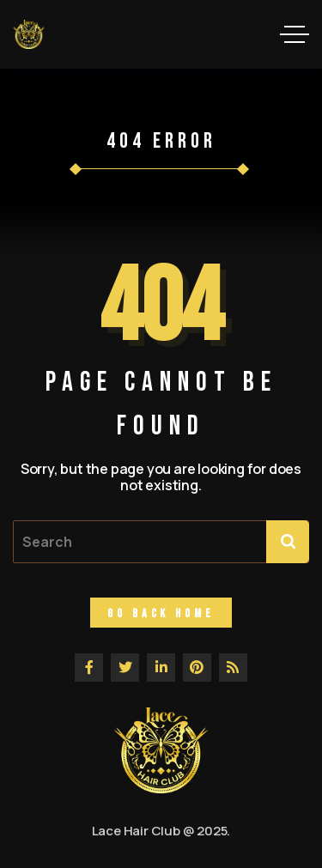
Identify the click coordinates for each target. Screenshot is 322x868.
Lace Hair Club (136, 831)
